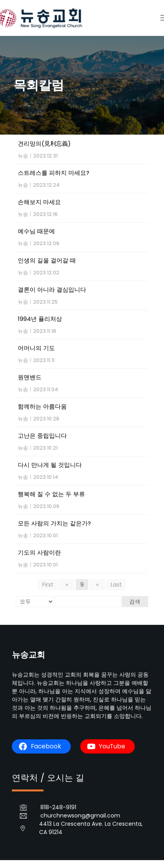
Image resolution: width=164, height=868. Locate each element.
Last (116, 585)
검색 (135, 602)
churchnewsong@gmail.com (80, 816)
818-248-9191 (58, 807)
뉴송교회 (28, 655)
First (48, 585)
